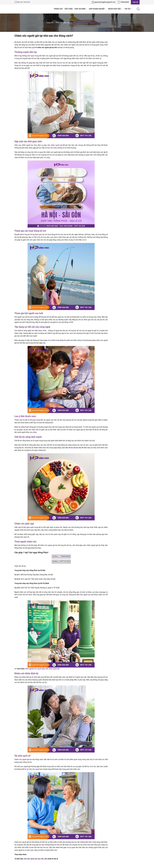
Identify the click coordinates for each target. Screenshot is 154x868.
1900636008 (125, 2)
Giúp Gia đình (81, 9)
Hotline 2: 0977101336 (61, 561)
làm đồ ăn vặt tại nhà (73, 448)
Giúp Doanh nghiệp (98, 9)
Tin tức (128, 9)
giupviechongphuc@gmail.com (105, 2)
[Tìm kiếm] (138, 9)
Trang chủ (58, 9)
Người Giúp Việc (115, 9)
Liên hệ (135, 2)
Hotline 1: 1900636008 (61, 556)
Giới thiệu (69, 9)
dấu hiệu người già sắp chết (34, 859)
